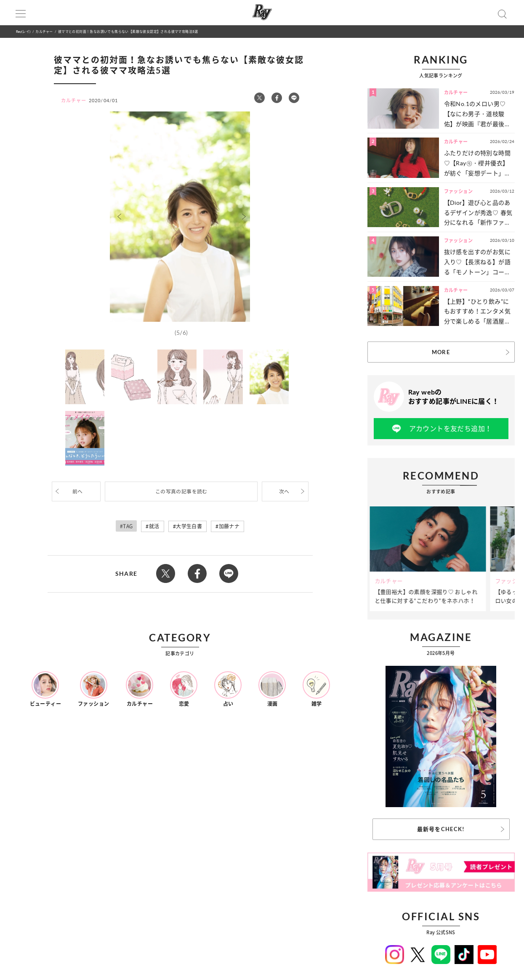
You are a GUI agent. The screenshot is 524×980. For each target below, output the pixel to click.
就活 (154, 526)
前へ (78, 491)
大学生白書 (189, 526)
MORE (441, 352)
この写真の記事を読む (181, 491)
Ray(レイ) (23, 31)
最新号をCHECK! (441, 829)
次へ (284, 491)
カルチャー (44, 31)
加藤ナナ (229, 526)
